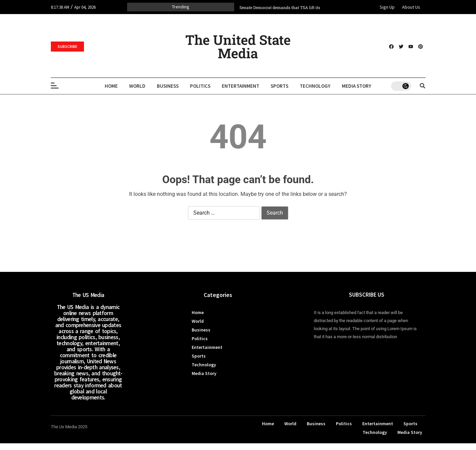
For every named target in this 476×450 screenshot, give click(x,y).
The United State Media (238, 46)
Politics (200, 86)
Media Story (357, 86)
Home (111, 86)
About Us (411, 7)
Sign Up (387, 7)
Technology (315, 86)
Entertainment (241, 86)
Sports (279, 86)
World (137, 86)
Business (168, 86)
